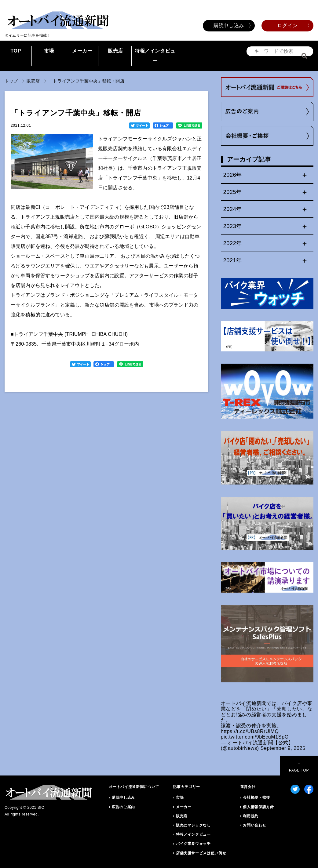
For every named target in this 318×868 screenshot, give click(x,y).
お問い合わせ (254, 825)
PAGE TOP (299, 767)
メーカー (82, 51)
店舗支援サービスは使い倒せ (201, 853)
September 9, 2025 (283, 748)
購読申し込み (229, 25)
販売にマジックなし (193, 825)
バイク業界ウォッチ (193, 844)
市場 (49, 51)
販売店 (115, 51)
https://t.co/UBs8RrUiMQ (250, 731)
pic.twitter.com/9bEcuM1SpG (255, 737)
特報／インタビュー (155, 56)
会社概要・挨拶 (256, 797)
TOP (16, 51)
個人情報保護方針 (258, 807)
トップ (11, 81)
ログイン (288, 25)
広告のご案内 (123, 807)
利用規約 (251, 816)
